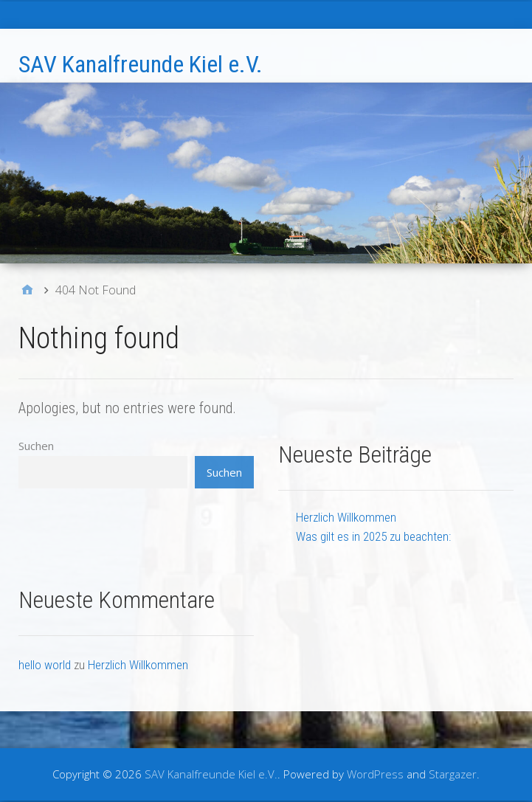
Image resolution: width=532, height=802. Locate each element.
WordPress (375, 774)
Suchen (36, 446)
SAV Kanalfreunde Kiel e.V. (141, 64)
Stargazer (453, 774)
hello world (45, 665)
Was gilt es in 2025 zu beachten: (373, 536)
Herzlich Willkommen (346, 517)
